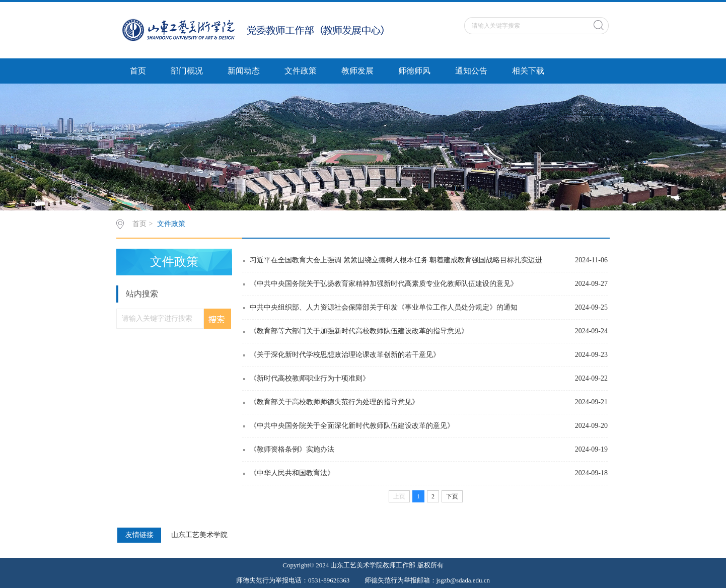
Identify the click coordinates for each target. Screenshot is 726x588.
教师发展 (357, 71)
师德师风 (414, 71)
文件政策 (301, 71)
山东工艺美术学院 (199, 535)
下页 (452, 496)
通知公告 (471, 71)
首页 (138, 71)
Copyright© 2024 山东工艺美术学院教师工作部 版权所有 (363, 565)
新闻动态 (244, 71)
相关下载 (528, 71)
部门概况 (187, 71)
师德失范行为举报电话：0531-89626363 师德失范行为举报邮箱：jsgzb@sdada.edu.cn (363, 580)
